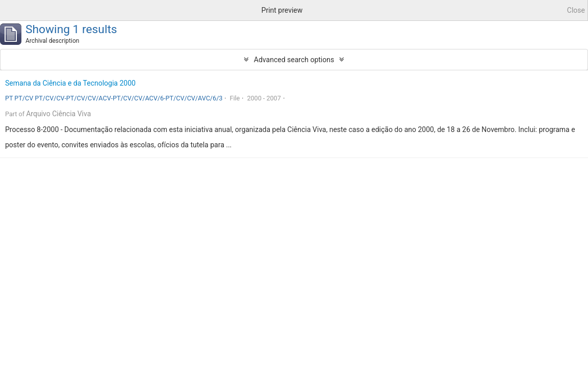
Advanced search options (294, 60)
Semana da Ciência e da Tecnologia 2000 (70, 83)
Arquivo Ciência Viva (58, 114)
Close (576, 10)
